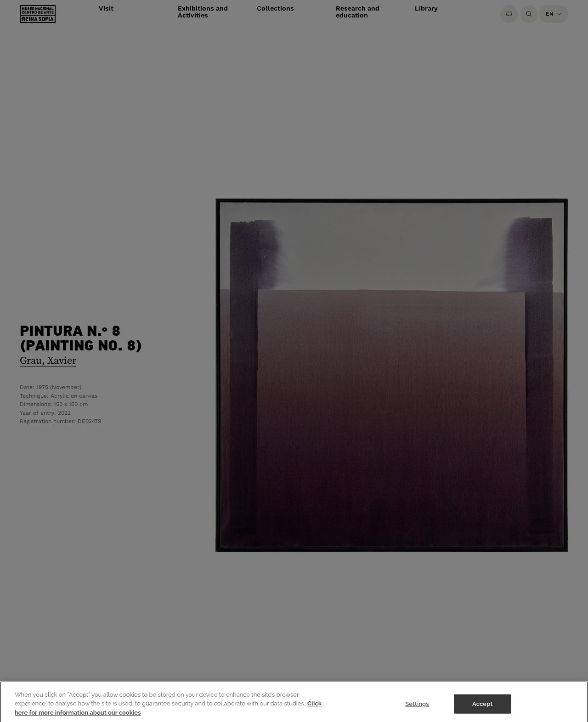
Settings (417, 707)
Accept (482, 707)
